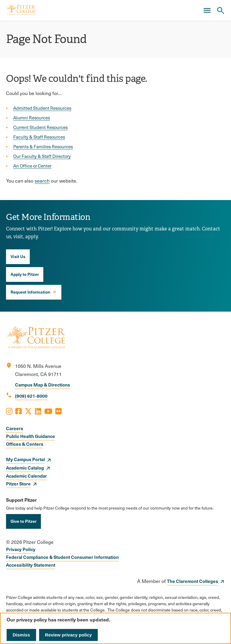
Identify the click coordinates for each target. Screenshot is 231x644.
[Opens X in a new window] (28, 411)
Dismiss (21, 635)
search (42, 181)
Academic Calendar (26, 476)
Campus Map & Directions (43, 385)
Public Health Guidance (31, 436)
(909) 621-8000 (31, 396)
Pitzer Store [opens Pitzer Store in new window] (18, 484)
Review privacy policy (69, 635)
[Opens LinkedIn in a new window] (38, 411)
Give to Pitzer (23, 521)
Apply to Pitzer (25, 274)
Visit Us (18, 256)
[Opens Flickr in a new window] (59, 411)
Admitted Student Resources (42, 108)
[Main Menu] (207, 11)
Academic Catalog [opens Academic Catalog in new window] (25, 468)
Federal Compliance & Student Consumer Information (62, 557)
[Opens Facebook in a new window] (18, 411)
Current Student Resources (40, 127)
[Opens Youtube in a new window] (48, 411)
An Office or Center (32, 166)
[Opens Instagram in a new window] (9, 411)
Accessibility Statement (31, 565)
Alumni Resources (32, 118)
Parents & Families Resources (43, 146)
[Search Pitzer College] (220, 11)
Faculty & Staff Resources (39, 137)
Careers (15, 428)
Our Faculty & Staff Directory (42, 156)
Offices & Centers (25, 444)
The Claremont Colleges (192, 581)
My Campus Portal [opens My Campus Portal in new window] (25, 459)
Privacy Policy (21, 549)
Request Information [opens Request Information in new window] (30, 292)
